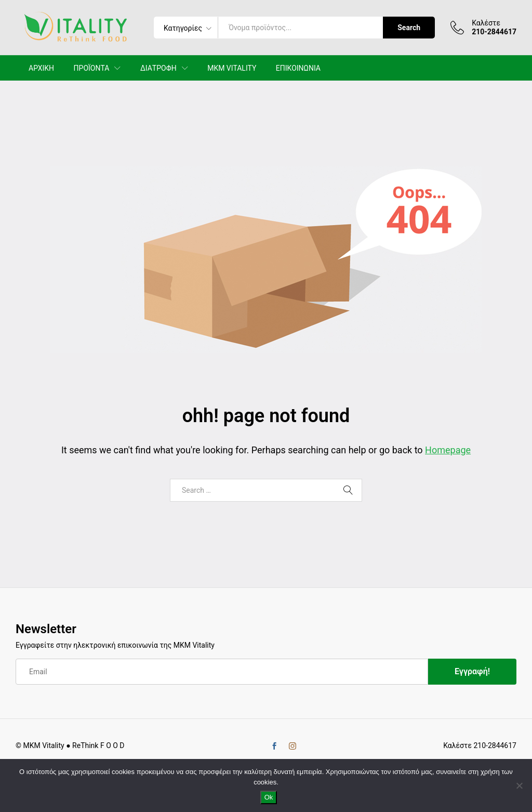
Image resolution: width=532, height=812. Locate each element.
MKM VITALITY (232, 68)
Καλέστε (486, 23)
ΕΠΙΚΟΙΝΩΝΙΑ (298, 68)
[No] (519, 785)
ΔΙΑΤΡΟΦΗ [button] (158, 68)
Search (409, 28)
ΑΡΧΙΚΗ (41, 68)
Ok (269, 797)
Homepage (448, 450)
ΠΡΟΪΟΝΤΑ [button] (92, 68)
